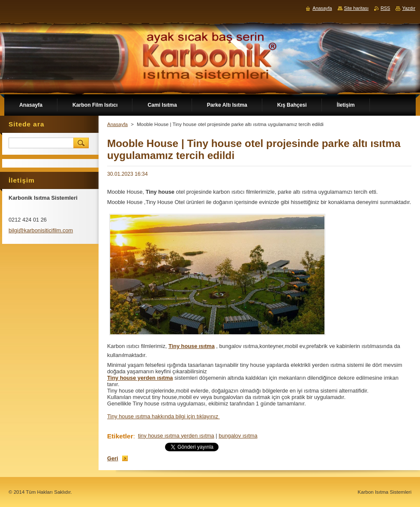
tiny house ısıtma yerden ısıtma (176, 436)
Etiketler (120, 436)
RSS (385, 8)
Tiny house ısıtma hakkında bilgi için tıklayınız (163, 416)
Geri (113, 458)
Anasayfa (117, 124)
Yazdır (409, 8)
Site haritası (356, 8)
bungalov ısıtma (238, 436)
